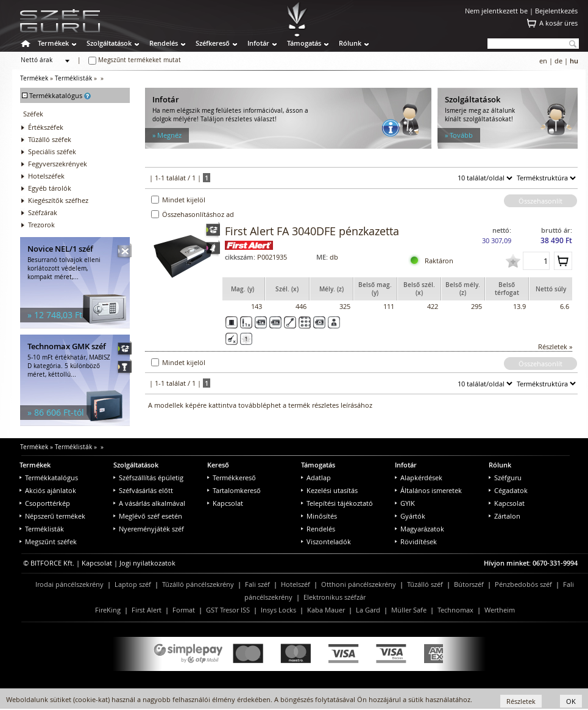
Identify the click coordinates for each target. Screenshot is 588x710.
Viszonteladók (326, 541)
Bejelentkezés (556, 11)
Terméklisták (73, 78)
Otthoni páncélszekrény (359, 584)
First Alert (147, 610)
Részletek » (555, 346)
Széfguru (505, 477)
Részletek (521, 701)
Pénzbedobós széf (523, 584)
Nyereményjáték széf (149, 529)
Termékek (53, 43)
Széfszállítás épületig (148, 477)
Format (184, 610)
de (558, 61)
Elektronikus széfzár (335, 597)
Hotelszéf (296, 584)
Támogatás (304, 43)
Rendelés (164, 43)
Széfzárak (43, 212)
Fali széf (257, 584)
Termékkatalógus (49, 477)
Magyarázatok (420, 529)
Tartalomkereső (234, 490)
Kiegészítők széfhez (58, 200)
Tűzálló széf (425, 584)
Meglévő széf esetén (148, 516)
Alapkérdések (419, 477)
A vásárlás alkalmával (149, 503)
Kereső (218, 465)
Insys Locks (278, 610)
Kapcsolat (225, 503)
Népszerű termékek (52, 516)
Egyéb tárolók (50, 188)
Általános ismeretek (428, 490)
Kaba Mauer (326, 610)
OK (571, 701)
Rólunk (350, 43)
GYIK (405, 503)
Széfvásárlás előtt (143, 490)
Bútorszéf (469, 584)
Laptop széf (133, 584)
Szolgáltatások (109, 43)
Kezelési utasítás (329, 490)
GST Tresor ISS (228, 610)
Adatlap (316, 477)
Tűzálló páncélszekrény (198, 584)
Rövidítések (416, 541)
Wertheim (500, 610)
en (543, 61)
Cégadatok (508, 490)
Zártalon (505, 516)
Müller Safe (409, 610)
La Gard (368, 610)
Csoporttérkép (45, 503)
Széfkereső (213, 43)
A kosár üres (558, 23)
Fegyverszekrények (58, 164)
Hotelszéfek (46, 176)
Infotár (258, 43)
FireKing (108, 610)
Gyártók (410, 516)
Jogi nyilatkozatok (147, 563)
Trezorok (41, 225)
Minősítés (319, 516)
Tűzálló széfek (50, 139)
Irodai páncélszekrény (69, 584)
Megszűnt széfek (48, 541)
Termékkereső (232, 477)
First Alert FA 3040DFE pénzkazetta (312, 231)
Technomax (455, 610)
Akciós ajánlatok (48, 490)
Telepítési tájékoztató (337, 503)
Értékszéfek (46, 127)
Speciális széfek (52, 151)
